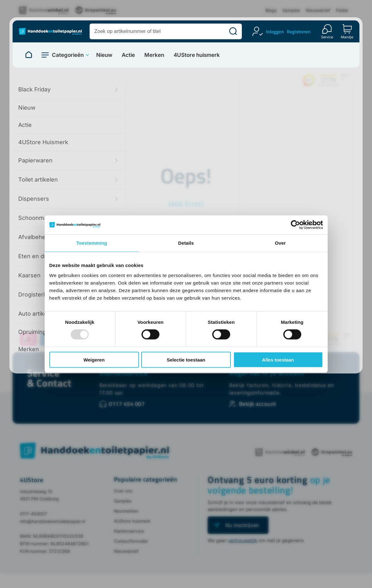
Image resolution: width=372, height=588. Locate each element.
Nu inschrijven (242, 525)
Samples (291, 10)
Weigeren (94, 359)
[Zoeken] (233, 31)
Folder (342, 10)
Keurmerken (126, 511)
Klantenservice (124, 373)
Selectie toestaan (186, 359)
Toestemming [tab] (92, 243)
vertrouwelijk (243, 540)
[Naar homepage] (29, 55)
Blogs (271, 10)
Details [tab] (186, 243)
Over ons (123, 491)
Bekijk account (258, 404)
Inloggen (275, 32)
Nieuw (104, 55)
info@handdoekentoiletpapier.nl (53, 521)
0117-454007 (33, 514)
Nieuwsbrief (318, 10)
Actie (128, 55)
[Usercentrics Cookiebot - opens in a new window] (295, 225)
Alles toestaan (278, 359)
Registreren (299, 32)
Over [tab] (280, 243)
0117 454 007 (127, 404)
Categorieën (68, 55)
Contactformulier (131, 541)
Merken (154, 55)
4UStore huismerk (197, 55)
